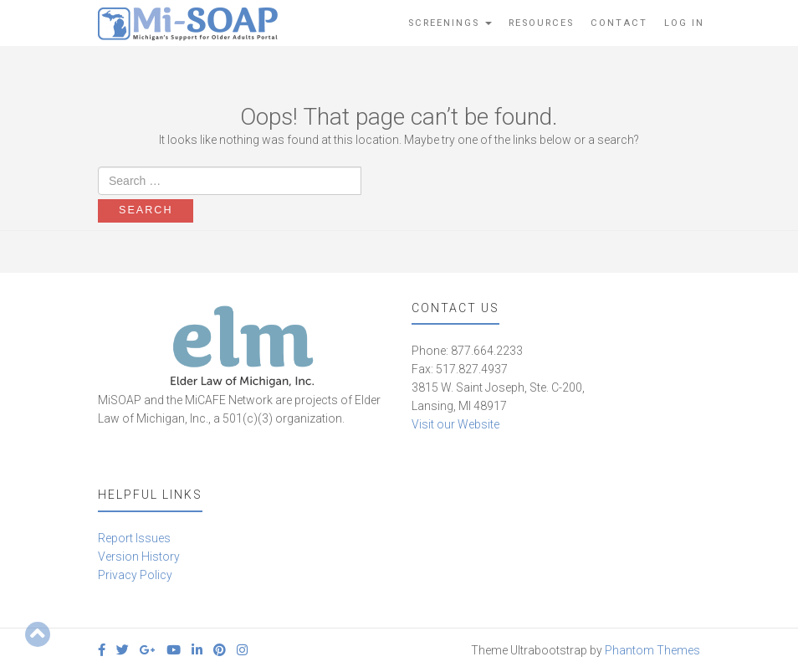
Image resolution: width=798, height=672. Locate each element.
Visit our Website (455, 424)
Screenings (450, 23)
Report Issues (134, 538)
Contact (619, 23)
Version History (139, 557)
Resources (541, 23)
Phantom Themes (652, 650)
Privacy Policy (135, 575)
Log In (684, 23)
